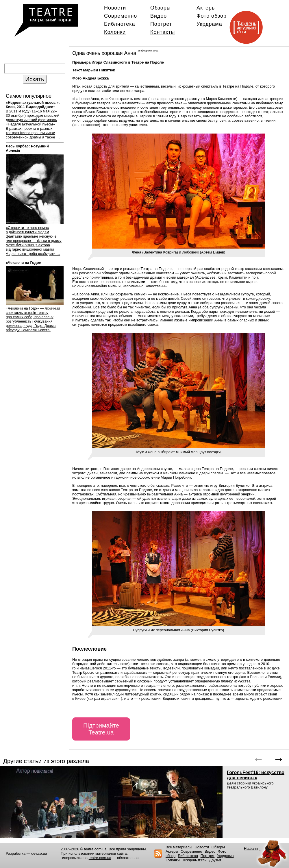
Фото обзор (212, 16)
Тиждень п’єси (194, 860)
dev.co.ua (39, 853)
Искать (35, 79)
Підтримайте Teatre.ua (101, 729)
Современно (121, 16)
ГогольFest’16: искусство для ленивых (256, 775)
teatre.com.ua (95, 849)
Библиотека (120, 24)
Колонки (115, 32)
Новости (115, 8)
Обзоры (161, 8)
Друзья (215, 860)
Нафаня (251, 848)
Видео (159, 16)
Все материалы (179, 847)
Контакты (163, 32)
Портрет (161, 24)
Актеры (206, 8)
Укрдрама (209, 24)
